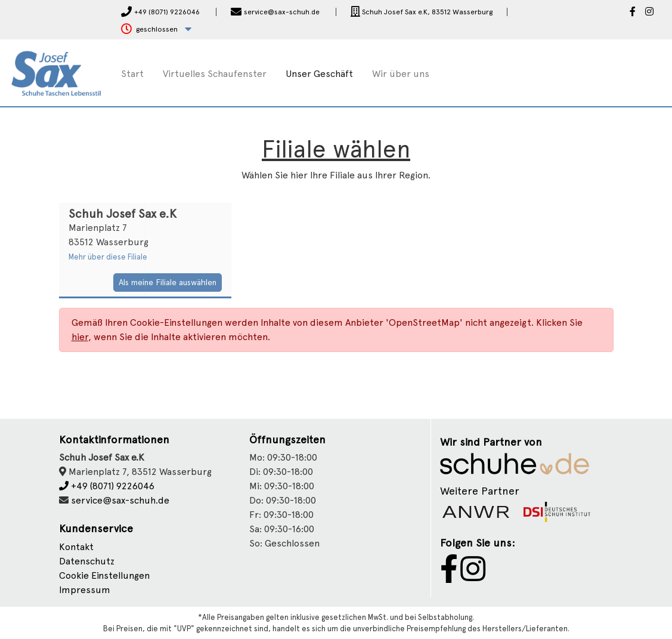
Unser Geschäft (319, 74)
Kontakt (76, 547)
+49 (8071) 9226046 (107, 486)
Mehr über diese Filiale (108, 257)
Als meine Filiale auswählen (168, 282)
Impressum (85, 590)
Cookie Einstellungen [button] (104, 575)
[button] (156, 30)
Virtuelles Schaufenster (215, 74)
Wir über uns (401, 74)
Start (132, 74)
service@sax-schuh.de (120, 500)
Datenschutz (87, 561)
